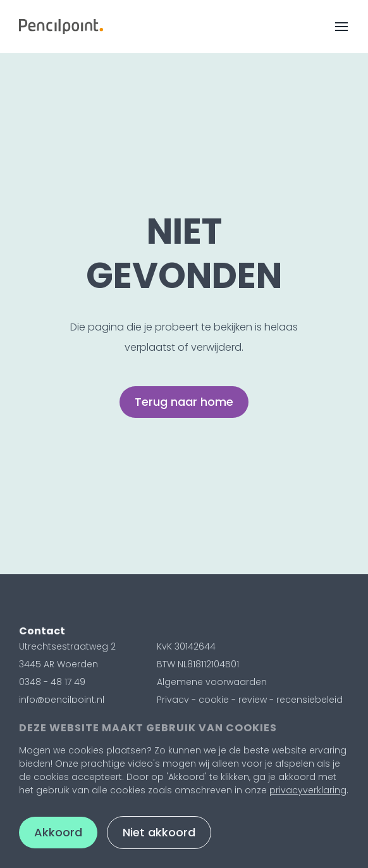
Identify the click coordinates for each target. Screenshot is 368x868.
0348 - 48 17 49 (52, 682)
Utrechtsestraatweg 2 (67, 646)
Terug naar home (184, 402)
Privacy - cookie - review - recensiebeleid (250, 700)
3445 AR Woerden (58, 664)
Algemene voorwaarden (212, 682)
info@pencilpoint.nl (62, 700)
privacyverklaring (308, 790)
